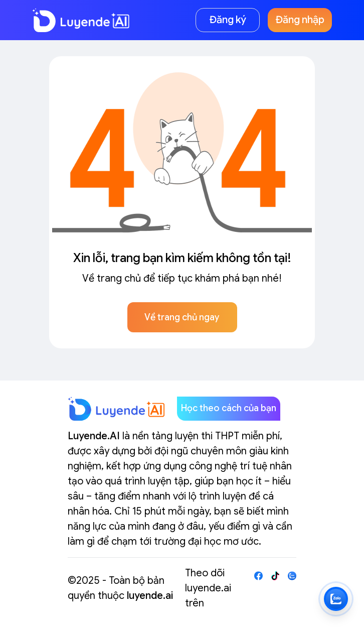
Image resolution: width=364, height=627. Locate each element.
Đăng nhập (300, 20)
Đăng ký (228, 20)
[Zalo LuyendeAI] (336, 599)
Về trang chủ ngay (182, 317)
